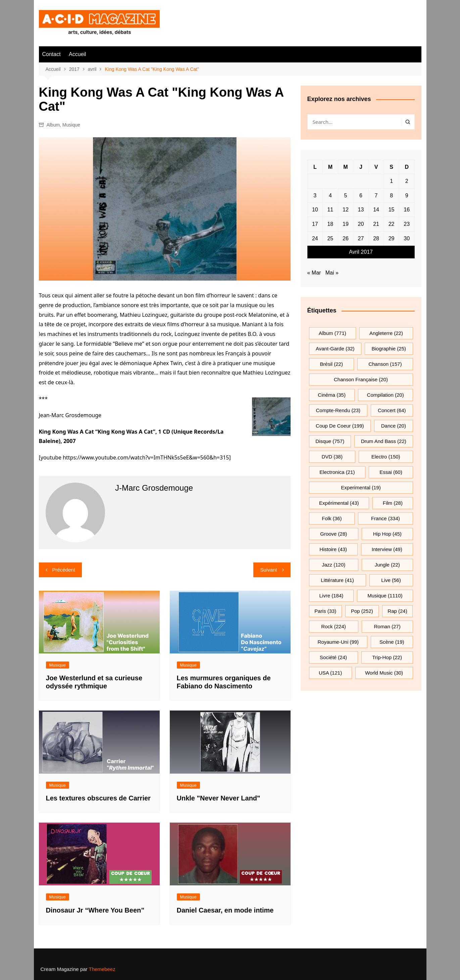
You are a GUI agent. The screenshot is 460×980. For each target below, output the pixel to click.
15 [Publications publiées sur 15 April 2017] (392, 210)
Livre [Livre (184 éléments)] (331, 596)
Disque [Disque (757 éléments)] (330, 441)
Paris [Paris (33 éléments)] (325, 611)
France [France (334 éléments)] (386, 518)
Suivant (268, 570)
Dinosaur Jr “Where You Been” (95, 910)
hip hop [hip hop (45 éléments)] (387, 534)
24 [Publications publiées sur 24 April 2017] (315, 238)
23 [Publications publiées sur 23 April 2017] (407, 224)
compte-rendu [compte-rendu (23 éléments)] (338, 410)
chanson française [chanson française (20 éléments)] (361, 379)
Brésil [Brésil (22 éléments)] (331, 364)
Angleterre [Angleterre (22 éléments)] (386, 333)
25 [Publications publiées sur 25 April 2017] (330, 238)
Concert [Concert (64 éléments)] (392, 410)
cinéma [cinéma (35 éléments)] (332, 395)
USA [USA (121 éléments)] (330, 673)
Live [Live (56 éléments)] (391, 580)
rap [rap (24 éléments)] (397, 611)
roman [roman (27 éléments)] (387, 626)
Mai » (332, 273)
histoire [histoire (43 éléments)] (333, 549)
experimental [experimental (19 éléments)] (361, 487)
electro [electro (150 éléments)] (386, 457)
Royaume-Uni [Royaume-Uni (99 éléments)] (338, 642)
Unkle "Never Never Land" (219, 798)
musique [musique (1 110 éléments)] (385, 596)
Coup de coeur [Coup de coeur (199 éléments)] (340, 426)
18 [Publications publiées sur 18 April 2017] (330, 224)
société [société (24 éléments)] (333, 657)
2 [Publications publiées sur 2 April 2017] (407, 181)
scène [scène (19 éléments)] (392, 642)
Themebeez (102, 969)
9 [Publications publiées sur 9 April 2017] (407, 195)
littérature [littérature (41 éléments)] (337, 580)
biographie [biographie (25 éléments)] (389, 349)
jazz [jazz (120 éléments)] (334, 565)
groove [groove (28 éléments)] (334, 534)
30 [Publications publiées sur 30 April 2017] (407, 238)
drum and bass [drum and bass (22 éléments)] (384, 441)
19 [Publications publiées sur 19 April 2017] (346, 224)
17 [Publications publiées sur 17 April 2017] (315, 224)
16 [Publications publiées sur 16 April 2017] (407, 210)
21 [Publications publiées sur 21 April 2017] (376, 224)
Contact (52, 54)
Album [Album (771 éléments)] (333, 333)
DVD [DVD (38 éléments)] (332, 457)
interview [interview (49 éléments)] (387, 549)
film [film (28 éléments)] (393, 503)
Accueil (78, 54)
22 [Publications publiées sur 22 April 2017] (392, 224)
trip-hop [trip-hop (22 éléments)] (387, 657)
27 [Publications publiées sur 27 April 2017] (361, 238)
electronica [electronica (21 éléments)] (337, 472)
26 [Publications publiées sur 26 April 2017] (346, 238)
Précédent (64, 570)
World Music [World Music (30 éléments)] (384, 673)
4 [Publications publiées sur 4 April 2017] (330, 195)
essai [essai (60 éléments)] (391, 472)
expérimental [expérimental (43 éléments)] (339, 503)
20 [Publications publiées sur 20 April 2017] (361, 224)
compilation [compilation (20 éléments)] (386, 395)
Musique (71, 125)
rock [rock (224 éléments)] (333, 626)
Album (53, 125)
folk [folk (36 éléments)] (332, 518)
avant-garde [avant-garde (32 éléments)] (335, 349)
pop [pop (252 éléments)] (362, 611)
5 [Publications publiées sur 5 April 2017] (345, 195)
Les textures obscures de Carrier (99, 798)
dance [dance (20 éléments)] (394, 426)
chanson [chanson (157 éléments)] (385, 364)
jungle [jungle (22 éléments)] (387, 565)
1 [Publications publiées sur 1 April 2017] (391, 181)
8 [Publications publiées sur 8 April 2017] (391, 195)
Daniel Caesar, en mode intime (225, 910)
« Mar (314, 273)
